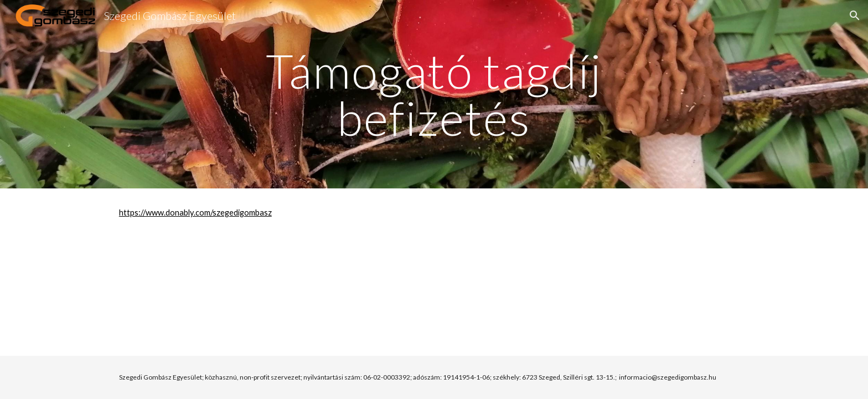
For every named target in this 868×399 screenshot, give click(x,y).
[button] (855, 16)
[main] (434, 94)
